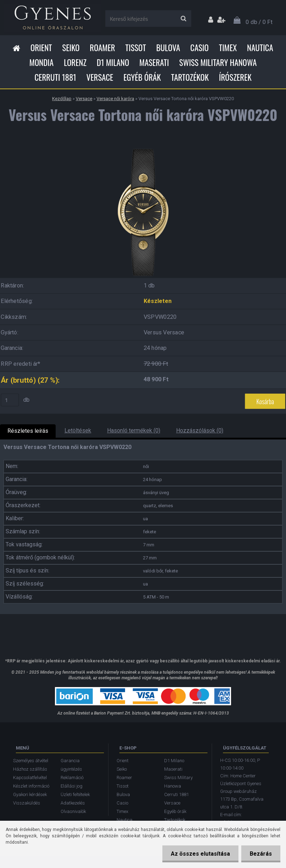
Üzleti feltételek (75, 794)
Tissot (136, 48)
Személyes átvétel (31, 761)
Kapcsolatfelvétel (30, 778)
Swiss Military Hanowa (218, 62)
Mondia (41, 62)
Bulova (168, 48)
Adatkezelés (73, 803)
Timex (228, 48)
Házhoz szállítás (30, 769)
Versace (100, 77)
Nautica (260, 48)
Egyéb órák (142, 77)
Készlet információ (31, 786)
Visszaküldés (27, 803)
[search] (183, 19)
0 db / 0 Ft (259, 22)
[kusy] (10, 400)
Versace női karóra (115, 99)
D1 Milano (113, 62)
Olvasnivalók (73, 811)
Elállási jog (71, 786)
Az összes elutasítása (199, 854)
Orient (41, 48)
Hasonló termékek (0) (134, 430)
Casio (199, 48)
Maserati (154, 62)
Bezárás (260, 854)
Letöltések (78, 430)
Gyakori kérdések (30, 794)
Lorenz (75, 62)
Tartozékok (190, 77)
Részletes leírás (28, 431)
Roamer (102, 48)
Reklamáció (72, 778)
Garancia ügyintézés (71, 765)
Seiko (71, 48)
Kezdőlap (62, 99)
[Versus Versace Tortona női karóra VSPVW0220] (143, 148)
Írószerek (235, 77)
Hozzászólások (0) (200, 430)
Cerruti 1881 (55, 77)
